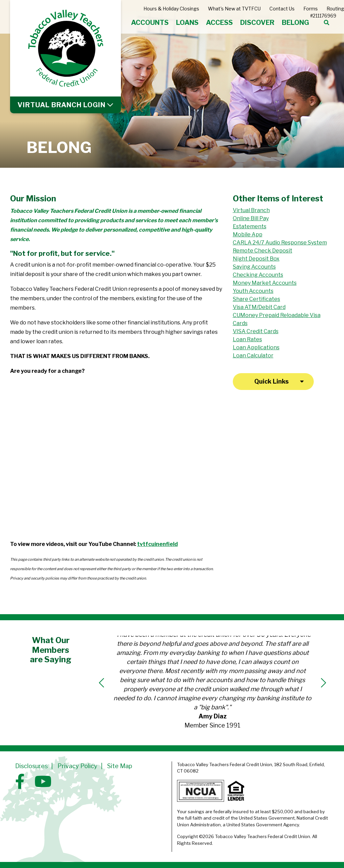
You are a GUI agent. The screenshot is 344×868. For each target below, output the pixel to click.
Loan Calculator (253, 356)
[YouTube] (43, 782)
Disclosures (31, 766)
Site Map (120, 766)
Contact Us (282, 9)
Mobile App (248, 234)
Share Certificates (256, 299)
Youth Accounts (253, 291)
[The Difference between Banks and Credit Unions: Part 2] (172, 421)
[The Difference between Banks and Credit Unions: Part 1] (61, 421)
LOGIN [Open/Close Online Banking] (61, 105)
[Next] (324, 683)
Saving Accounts (254, 267)
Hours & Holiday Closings (171, 9)
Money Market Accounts (265, 283)
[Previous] (101, 683)
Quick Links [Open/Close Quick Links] (271, 381)
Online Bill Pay (251, 218)
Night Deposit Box (256, 259)
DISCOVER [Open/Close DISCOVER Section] (257, 23)
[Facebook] (21, 782)
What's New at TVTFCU (234, 9)
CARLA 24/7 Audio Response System (280, 243)
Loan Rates (247, 339)
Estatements (250, 226)
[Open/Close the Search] (327, 23)
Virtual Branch (251, 210)
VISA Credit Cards (256, 331)
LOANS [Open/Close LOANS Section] (187, 23)
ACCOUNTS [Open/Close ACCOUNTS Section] (150, 23)
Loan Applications (256, 347)
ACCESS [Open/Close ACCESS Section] (219, 23)
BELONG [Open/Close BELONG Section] (295, 23)
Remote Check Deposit (263, 251)
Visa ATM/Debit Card (259, 307)
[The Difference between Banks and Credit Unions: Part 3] (61, 500)
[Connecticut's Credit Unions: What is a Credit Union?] (172, 500)
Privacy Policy (77, 766)
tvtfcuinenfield (157, 544)
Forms (311, 9)
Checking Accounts (258, 275)
